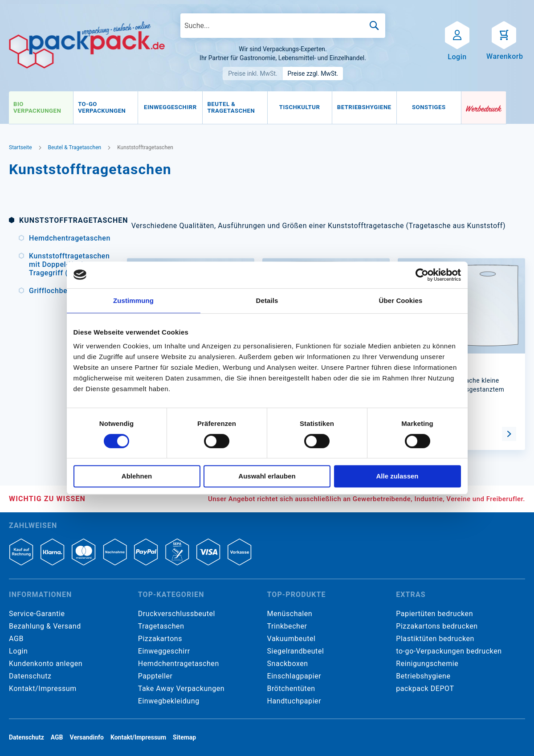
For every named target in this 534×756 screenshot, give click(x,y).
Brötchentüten (291, 689)
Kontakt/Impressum (43, 689)
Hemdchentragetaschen (67, 238)
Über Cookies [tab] (401, 300)
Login (18, 651)
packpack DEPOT (425, 689)
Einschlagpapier (294, 676)
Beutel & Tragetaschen (75, 147)
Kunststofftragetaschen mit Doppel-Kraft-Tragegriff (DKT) (67, 264)
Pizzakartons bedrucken (437, 626)
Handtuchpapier (294, 701)
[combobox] (283, 26)
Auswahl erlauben (267, 476)
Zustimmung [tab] (133, 300)
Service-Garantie (37, 614)
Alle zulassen (397, 476)
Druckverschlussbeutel (177, 614)
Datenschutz (30, 676)
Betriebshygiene (423, 676)
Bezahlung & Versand (45, 626)
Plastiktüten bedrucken (435, 639)
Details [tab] (267, 300)
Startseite (20, 147)
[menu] (235, 108)
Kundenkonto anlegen (46, 664)
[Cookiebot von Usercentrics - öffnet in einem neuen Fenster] (422, 275)
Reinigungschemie (427, 664)
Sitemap (184, 737)
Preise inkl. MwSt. (253, 74)
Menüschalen (290, 614)
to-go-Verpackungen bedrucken (449, 651)
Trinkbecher (287, 626)
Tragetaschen (161, 626)
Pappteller (155, 676)
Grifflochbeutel (55, 291)
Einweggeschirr (164, 651)
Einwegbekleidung (169, 701)
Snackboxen (288, 664)
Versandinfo (87, 737)
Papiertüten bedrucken (434, 614)
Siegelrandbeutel (296, 651)
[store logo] (87, 45)
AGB (16, 639)
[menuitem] (41, 108)
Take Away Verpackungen (181, 689)
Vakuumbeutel (291, 639)
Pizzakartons (160, 639)
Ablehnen (137, 476)
